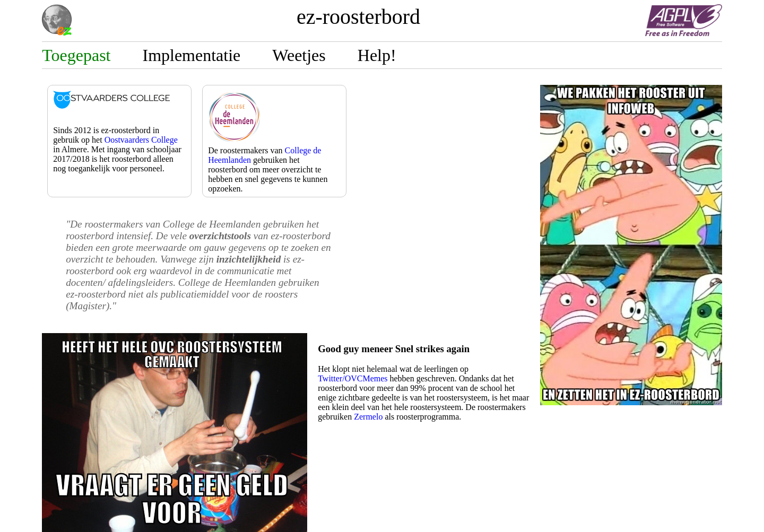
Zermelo (368, 417)
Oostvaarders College (141, 140)
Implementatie (191, 55)
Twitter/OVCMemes (353, 378)
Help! (377, 55)
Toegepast (76, 55)
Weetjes (299, 55)
